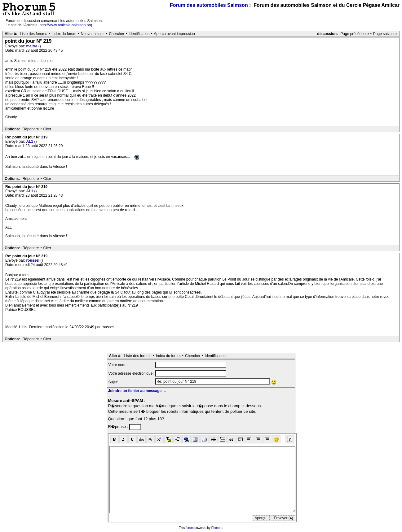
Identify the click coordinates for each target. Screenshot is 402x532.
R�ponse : (119, 427)
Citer (47, 129)
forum (190, 528)
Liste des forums (33, 34)
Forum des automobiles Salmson (209, 5)
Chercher (116, 34)
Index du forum (64, 34)
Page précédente (354, 34)
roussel (33, 260)
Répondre (31, 129)
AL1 (30, 142)
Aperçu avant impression (174, 34)
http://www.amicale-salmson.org (66, 25)
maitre (32, 46)
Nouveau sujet (93, 34)
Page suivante (385, 34)
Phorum (217, 528)
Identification (139, 34)
